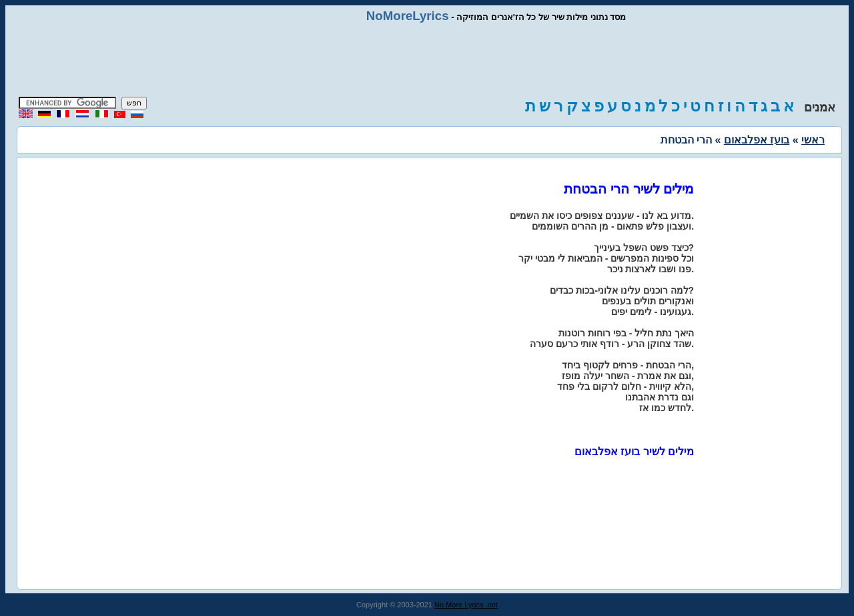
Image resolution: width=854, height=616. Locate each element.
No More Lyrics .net (466, 605)
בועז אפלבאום (757, 140)
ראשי (813, 140)
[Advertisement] (427, 60)
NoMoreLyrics (408, 16)
